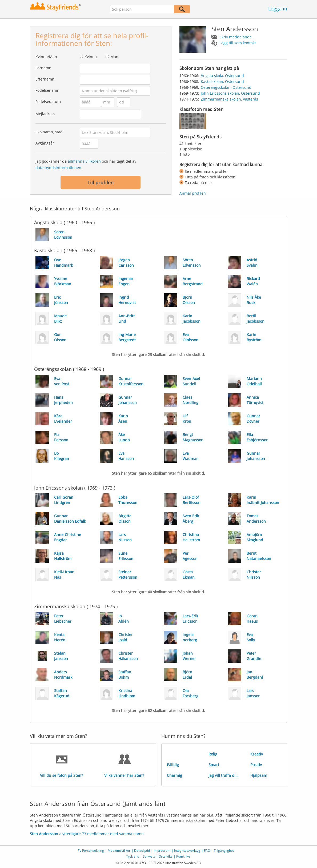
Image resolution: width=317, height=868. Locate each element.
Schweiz (149, 856)
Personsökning (93, 851)
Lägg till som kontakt (238, 43)
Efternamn (45, 79)
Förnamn (43, 68)
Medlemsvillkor (119, 851)
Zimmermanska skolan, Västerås (229, 99)
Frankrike (183, 856)
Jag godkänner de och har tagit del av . (86, 164)
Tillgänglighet (224, 851)
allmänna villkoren (84, 161)
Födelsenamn (47, 90)
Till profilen (101, 182)
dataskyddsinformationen (58, 168)
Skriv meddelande (236, 37)
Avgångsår (45, 143)
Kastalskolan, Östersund (222, 81)
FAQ (207, 851)
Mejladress (45, 114)
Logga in (278, 9)
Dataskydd (142, 851)
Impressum (162, 851)
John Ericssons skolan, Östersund (230, 93)
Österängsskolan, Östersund (226, 87)
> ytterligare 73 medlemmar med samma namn (87, 834)
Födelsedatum (48, 101)
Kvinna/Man (46, 57)
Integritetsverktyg (187, 851)
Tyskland (133, 856)
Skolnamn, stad (49, 132)
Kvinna (91, 57)
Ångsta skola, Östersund (222, 76)
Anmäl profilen (193, 193)
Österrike (166, 856)
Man (114, 57)
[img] (193, 121)
